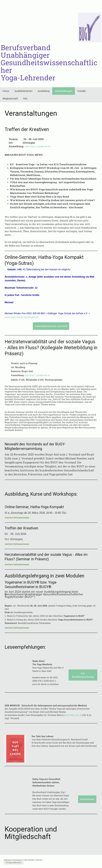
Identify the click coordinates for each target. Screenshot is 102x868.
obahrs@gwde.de (73, 715)
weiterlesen (87, 799)
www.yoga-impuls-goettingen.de (22, 317)
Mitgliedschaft (10, 99)
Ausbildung (44, 91)
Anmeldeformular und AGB (51, 326)
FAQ (25, 99)
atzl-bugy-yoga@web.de (38, 146)
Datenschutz (17, 860)
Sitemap (39, 860)
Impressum (8, 860)
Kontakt (82, 91)
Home (6, 91)
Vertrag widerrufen (13, 862)
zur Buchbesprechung (83, 675)
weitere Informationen (17, 517)
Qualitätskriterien (23, 91)
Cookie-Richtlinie (29, 860)
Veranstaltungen (64, 91)
